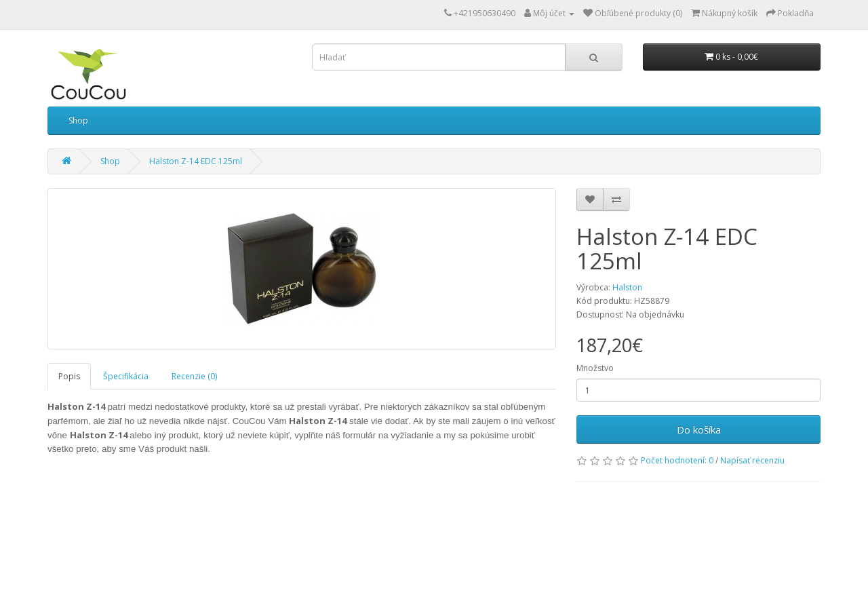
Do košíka (699, 429)
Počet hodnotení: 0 (677, 460)
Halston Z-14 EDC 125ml (196, 161)
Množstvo (595, 368)
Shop (78, 120)
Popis (69, 376)
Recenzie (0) (194, 376)
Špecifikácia (126, 376)
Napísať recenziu (752, 460)
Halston (627, 287)
